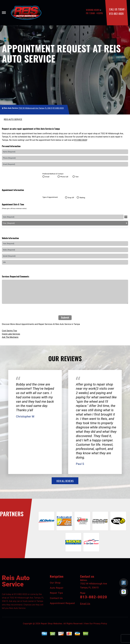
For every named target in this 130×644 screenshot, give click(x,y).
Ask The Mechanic (10, 337)
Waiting (82, 198)
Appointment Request (62, 603)
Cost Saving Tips (9, 331)
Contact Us (56, 598)
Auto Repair (57, 588)
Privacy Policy (100, 624)
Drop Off (71, 198)
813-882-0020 (116, 14)
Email (47, 177)
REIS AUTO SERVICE (13, 119)
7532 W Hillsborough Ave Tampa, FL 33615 (35, 108)
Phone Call (64, 177)
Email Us (85, 604)
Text (77, 177)
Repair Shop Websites (52, 624)
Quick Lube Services (11, 334)
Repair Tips (56, 593)
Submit (65, 318)
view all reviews (65, 481)
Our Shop (55, 583)
